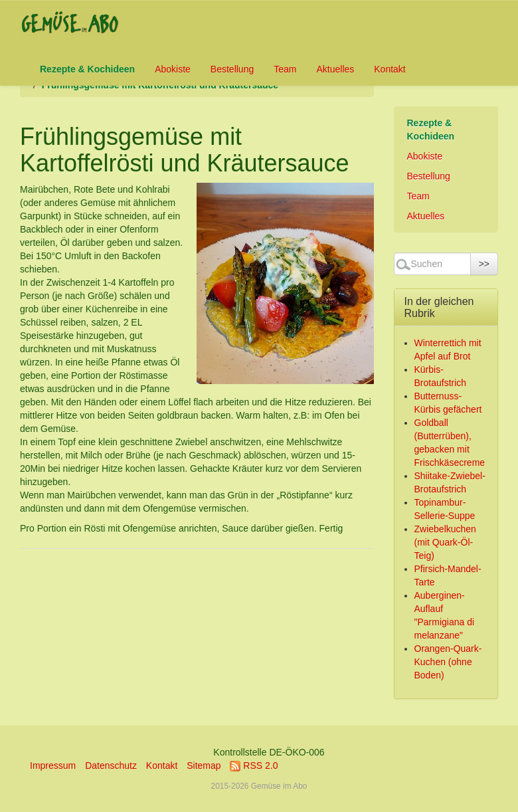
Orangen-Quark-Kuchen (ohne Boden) (448, 662)
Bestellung (232, 69)
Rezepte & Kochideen (87, 69)
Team (285, 69)
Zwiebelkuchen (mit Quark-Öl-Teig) (445, 542)
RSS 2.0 (254, 765)
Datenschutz (111, 765)
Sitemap (204, 765)
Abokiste (173, 69)
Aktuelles (335, 69)
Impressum (53, 765)
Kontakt (389, 69)
